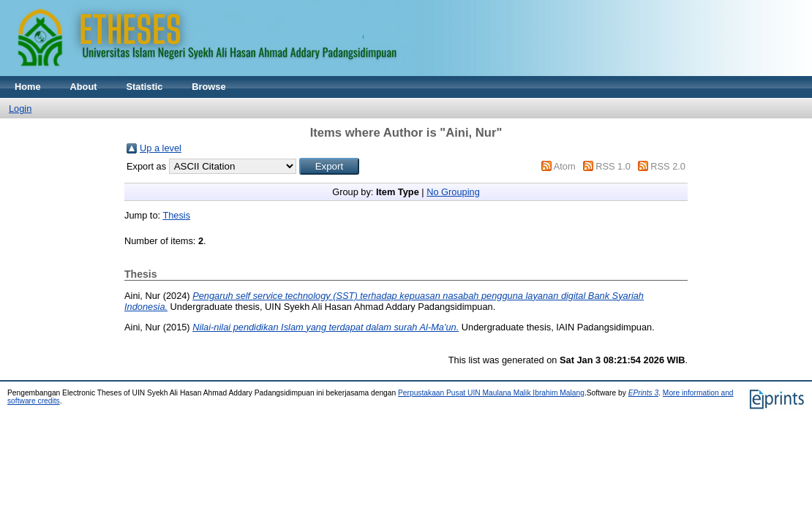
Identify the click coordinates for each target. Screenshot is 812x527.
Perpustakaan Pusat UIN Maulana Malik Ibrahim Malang (491, 393)
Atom (565, 166)
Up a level (161, 148)
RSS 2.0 (668, 166)
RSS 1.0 (613, 166)
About (84, 87)
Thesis (176, 215)
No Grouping (453, 192)
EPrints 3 (644, 393)
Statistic (145, 87)
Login (20, 109)
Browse (208, 87)
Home (28, 87)
